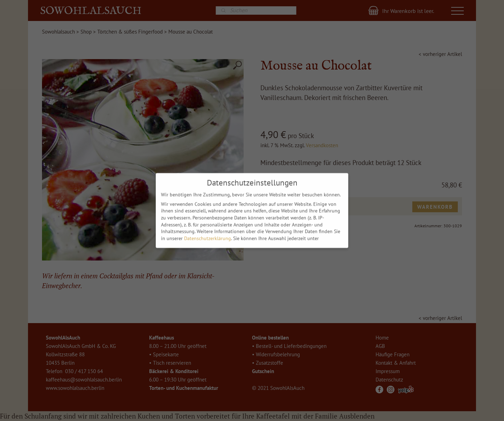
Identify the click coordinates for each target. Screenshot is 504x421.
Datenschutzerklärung (208, 237)
